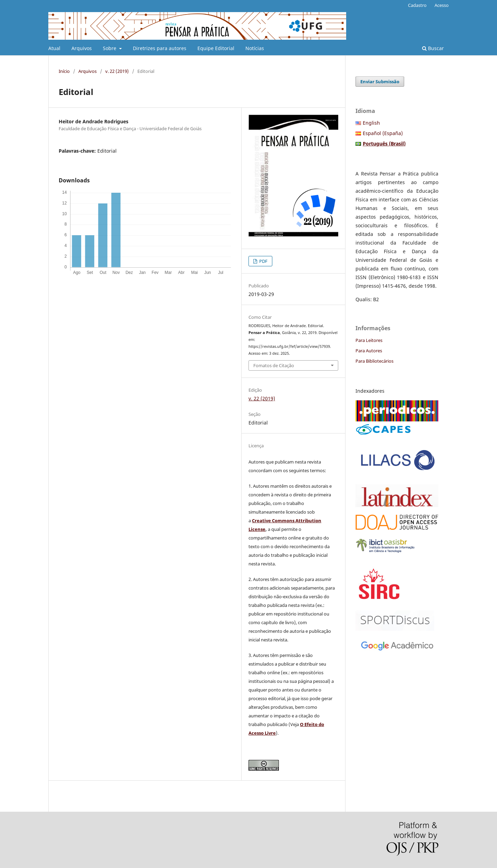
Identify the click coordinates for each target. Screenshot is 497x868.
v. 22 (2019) (117, 71)
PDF (263, 261)
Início (64, 71)
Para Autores (369, 351)
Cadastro (417, 5)
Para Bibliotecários (374, 361)
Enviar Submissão (380, 82)
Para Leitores (369, 340)
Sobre (110, 48)
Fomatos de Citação (274, 365)
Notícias (255, 48)
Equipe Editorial (216, 48)
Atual (54, 48)
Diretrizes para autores (160, 48)
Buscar (433, 48)
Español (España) (383, 133)
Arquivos (82, 48)
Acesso (442, 5)
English (371, 123)
